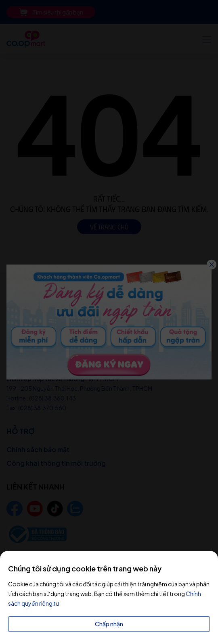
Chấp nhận (109, 624)
